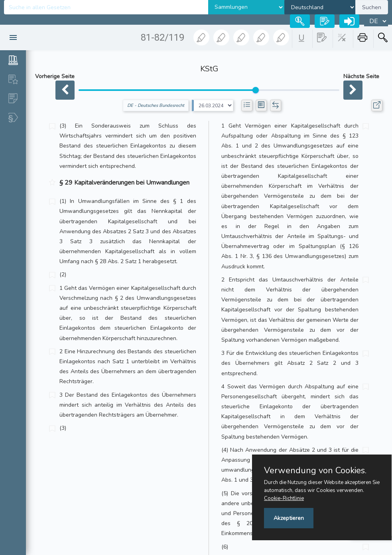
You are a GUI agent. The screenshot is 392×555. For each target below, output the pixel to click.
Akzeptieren (289, 518)
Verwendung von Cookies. (315, 470)
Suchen (372, 7)
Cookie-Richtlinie (284, 498)
